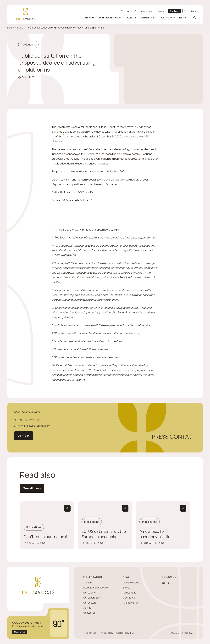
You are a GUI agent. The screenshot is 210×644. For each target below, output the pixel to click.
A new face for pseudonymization (156, 534)
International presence (95, 588)
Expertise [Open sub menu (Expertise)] (148, 18)
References (146, 11)
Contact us (89, 613)
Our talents (89, 593)
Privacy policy (106, 633)
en (193, 11)
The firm (89, 18)
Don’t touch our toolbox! (45, 537)
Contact (174, 11)
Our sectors (90, 603)
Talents (131, 18)
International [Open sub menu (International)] (109, 18)
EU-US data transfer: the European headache (104, 534)
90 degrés (127, 11)
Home (11, 28)
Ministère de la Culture (75, 200)
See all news (32, 488)
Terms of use (90, 633)
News (20, 28)
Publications (129, 593)
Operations (129, 598)
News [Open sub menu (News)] (183, 18)
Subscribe (20, 632)
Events (127, 588)
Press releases (131, 583)
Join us (160, 11)
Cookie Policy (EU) (125, 633)
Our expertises (91, 598)
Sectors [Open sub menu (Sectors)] (167, 18)
